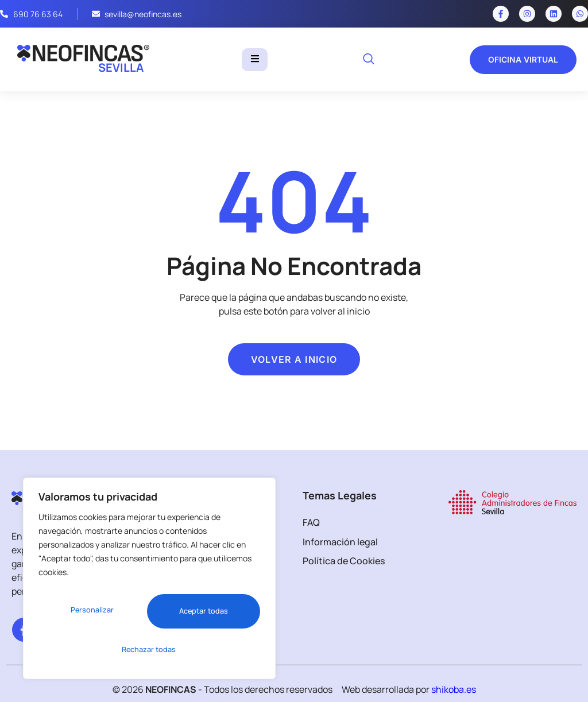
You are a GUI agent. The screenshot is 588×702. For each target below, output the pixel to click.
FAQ (311, 522)
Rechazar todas (200, 615)
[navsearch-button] (369, 60)
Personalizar (89, 615)
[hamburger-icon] (255, 60)
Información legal (340, 542)
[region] (149, 583)
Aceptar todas (149, 649)
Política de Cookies (344, 561)
